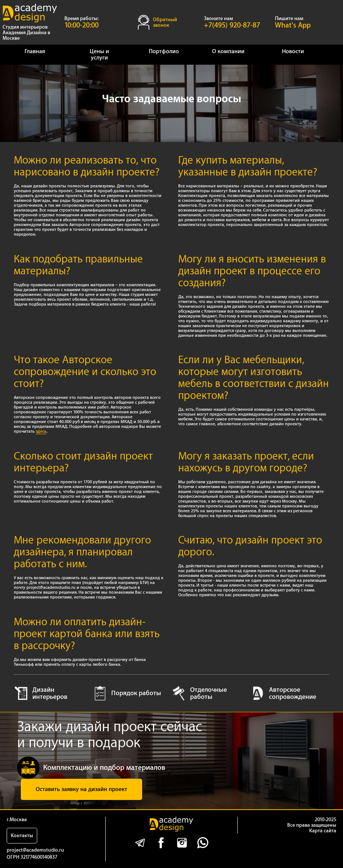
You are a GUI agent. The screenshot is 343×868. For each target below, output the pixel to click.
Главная (35, 51)
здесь (41, 431)
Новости (293, 51)
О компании (228, 51)
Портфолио (164, 51)
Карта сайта (323, 831)
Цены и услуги (99, 55)
